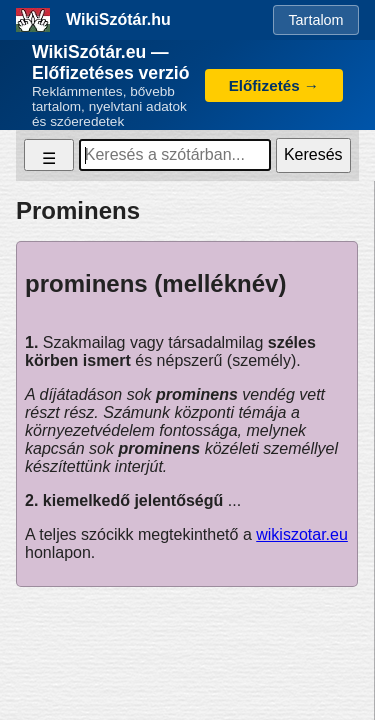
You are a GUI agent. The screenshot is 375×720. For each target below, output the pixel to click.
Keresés (313, 154)
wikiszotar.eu (302, 534)
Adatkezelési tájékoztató (104, 640)
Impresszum (187, 656)
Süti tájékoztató (243, 640)
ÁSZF (322, 640)
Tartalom (315, 20)
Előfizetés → (274, 85)
